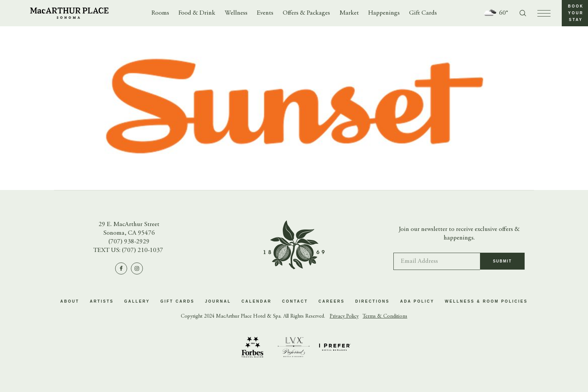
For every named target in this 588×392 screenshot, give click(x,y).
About (70, 301)
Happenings (384, 13)
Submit (502, 265)
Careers (331, 301)
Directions (372, 301)
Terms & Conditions (385, 317)
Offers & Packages (306, 13)
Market (349, 13)
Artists (102, 301)
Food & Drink (197, 13)
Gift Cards (423, 13)
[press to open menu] (544, 13)
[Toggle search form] (523, 13)
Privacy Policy (344, 317)
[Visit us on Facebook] (121, 268)
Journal (218, 301)
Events (265, 13)
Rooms (160, 13)
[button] (575, 13)
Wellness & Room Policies (486, 301)
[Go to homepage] (69, 13)
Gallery (137, 301)
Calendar (256, 301)
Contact (295, 301)
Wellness (236, 13)
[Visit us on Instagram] (137, 268)
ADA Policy (417, 301)
